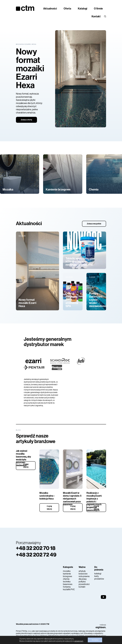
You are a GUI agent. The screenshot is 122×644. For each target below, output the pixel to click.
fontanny (67, 587)
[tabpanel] (61, 79)
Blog (18, 430)
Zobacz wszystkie (94, 224)
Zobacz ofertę (26, 120)
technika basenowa (68, 583)
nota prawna (84, 576)
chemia (66, 579)
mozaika (67, 571)
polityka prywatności (84, 583)
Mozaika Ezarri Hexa (26, 44)
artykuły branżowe (83, 572)
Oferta (67, 9)
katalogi (98, 574)
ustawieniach (79, 641)
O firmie (98, 9)
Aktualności (50, 9)
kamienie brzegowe (68, 575)
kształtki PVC (69, 589)
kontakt (82, 587)
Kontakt (96, 16)
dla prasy (83, 579)
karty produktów (99, 578)
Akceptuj (95, 640)
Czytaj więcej (26, 466)
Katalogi (82, 9)
